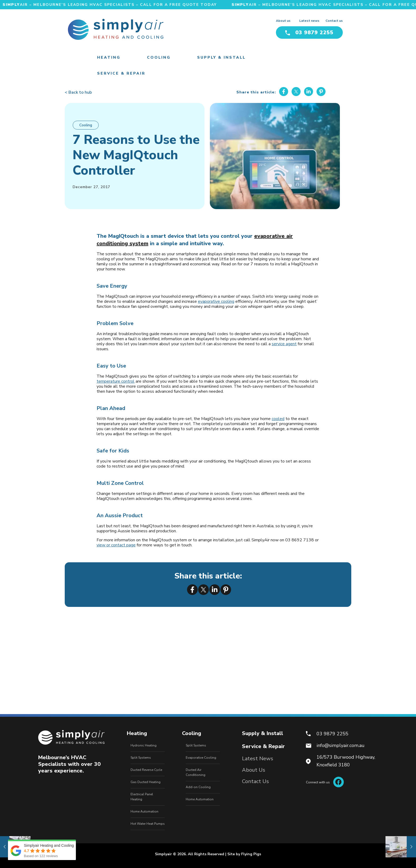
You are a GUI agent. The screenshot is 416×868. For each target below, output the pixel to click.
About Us (254, 770)
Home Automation (144, 811)
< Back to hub (78, 92)
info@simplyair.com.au (341, 745)
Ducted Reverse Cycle (146, 770)
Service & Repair (263, 746)
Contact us (334, 21)
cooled (278, 419)
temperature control (116, 381)
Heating (137, 733)
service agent (284, 344)
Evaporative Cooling (201, 758)
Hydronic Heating (144, 745)
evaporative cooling (216, 301)
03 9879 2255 (309, 33)
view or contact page (116, 545)
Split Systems (141, 758)
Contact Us (255, 781)
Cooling (86, 125)
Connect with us (325, 782)
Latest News (258, 759)
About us (283, 21)
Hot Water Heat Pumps (148, 824)
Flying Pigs (251, 854)
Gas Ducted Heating (146, 782)
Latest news (309, 21)
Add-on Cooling (198, 787)
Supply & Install (263, 733)
